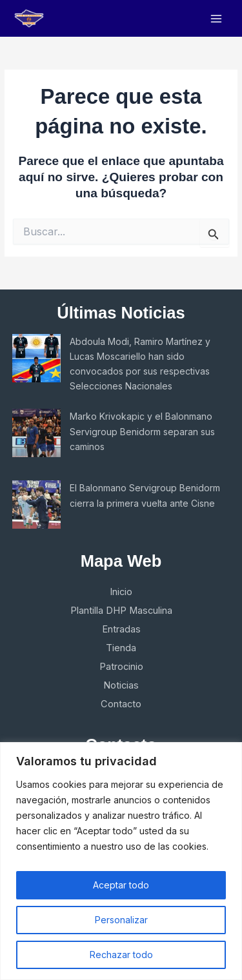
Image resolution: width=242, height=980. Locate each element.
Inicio (121, 592)
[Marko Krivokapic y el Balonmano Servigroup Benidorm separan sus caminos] (36, 433)
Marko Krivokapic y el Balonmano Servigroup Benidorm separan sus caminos (142, 431)
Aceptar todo (121, 885)
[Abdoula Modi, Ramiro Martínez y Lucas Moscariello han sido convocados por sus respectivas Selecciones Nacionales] (36, 358)
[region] (121, 861)
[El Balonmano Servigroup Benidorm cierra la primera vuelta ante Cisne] (36, 505)
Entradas (121, 629)
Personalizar (121, 920)
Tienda (121, 648)
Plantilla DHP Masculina (121, 611)
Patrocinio (121, 667)
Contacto (121, 704)
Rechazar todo (121, 955)
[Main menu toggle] (217, 18)
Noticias (121, 685)
